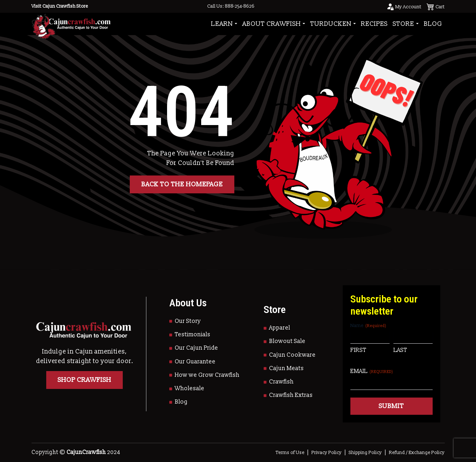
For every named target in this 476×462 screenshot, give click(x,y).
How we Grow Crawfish (207, 375)
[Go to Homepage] (71, 24)
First (358, 350)
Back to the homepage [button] (182, 184)
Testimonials (193, 335)
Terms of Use (290, 453)
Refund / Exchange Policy (417, 453)
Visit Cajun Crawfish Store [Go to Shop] (60, 6)
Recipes (374, 24)
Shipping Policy (365, 453)
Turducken (331, 24)
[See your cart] (436, 6)
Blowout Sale (287, 341)
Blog (433, 24)
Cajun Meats (286, 368)
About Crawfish (272, 24)
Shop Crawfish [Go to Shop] (84, 380)
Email (372, 371)
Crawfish (281, 382)
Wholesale (190, 388)
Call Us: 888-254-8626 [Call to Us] (231, 6)
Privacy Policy (327, 453)
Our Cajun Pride (196, 348)
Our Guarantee (195, 362)
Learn (222, 24)
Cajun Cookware (292, 355)
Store (403, 24)
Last (400, 350)
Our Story (188, 321)
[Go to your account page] (404, 6)
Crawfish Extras (291, 395)
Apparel (280, 328)
